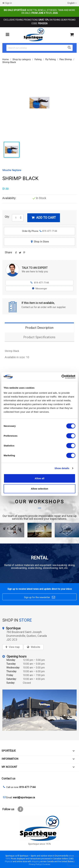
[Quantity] (16, 218)
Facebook (20, 809)
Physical (9, 861)
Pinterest (24, 254)
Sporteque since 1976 (39, 844)
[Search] (39, 48)
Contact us (8, 778)
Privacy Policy (35, 864)
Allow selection (39, 489)
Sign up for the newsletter (40, 597)
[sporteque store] (39, 710)
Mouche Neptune (12, 170)
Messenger (40, 289)
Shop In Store (40, 242)
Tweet (20, 254)
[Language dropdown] (72, 3)
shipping (36, 861)
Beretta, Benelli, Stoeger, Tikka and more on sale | (39, 12)
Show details (62, 468)
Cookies (46, 864)
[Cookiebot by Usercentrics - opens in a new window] (61, 377)
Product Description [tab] (39, 328)
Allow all (40, 478)
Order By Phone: (39, 231)
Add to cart (44, 218)
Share (16, 254)
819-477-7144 (40, 283)
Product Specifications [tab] (39, 337)
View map (14, 647)
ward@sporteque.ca (24, 797)
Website (35, 647)
